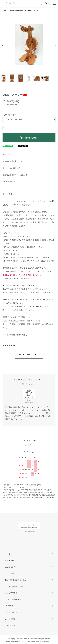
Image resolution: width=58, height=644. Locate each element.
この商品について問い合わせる (15, 175)
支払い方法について (13, 573)
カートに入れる (29, 138)
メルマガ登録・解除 (13, 599)
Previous (3, 45)
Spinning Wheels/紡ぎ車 (17, 10)
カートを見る (10, 619)
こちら (7, 243)
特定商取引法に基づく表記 (13, 161)
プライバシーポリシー (14, 586)
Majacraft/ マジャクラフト (34, 10)
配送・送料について (13, 560)
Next (55, 45)
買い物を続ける (9, 182)
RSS (7, 606)
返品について (8, 155)
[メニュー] (54, 4)
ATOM (13, 606)
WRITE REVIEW (28, 355)
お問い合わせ (10, 625)
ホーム (4, 10)
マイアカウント (11, 612)
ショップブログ (11, 593)
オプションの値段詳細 (11, 168)
